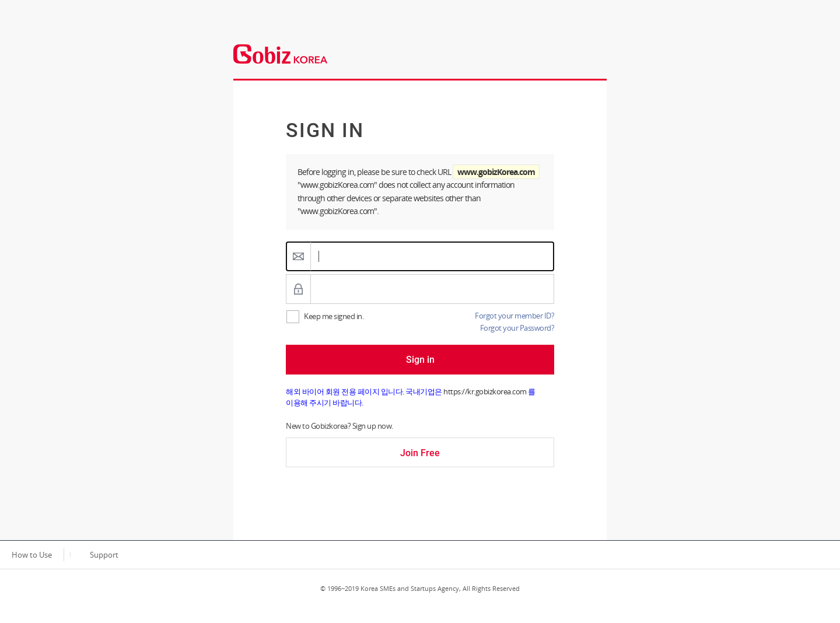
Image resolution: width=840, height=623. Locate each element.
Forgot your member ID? (514, 316)
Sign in (420, 360)
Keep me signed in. (334, 316)
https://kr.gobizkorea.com (485, 391)
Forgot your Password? (517, 328)
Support (104, 555)
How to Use (32, 555)
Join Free (420, 453)
